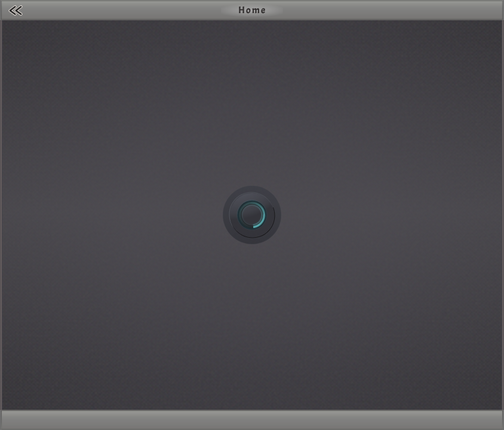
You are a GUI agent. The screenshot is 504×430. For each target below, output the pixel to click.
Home (252, 10)
